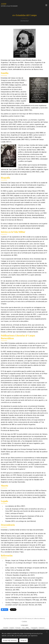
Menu (46, 5)
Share (5, 610)
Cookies (24, 621)
